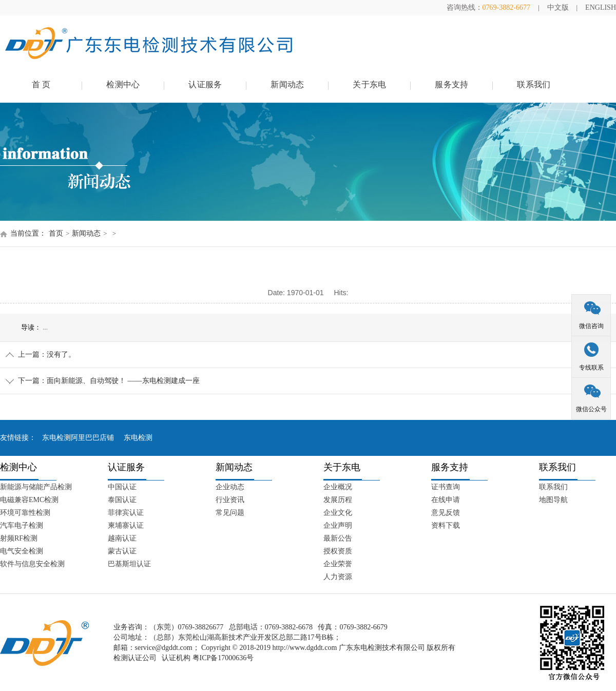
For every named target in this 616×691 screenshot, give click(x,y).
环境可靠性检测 (25, 513)
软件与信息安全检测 (32, 564)
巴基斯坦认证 (129, 564)
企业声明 (338, 525)
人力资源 (338, 577)
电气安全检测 (22, 551)
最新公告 (338, 538)
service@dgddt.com (164, 648)
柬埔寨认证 (126, 525)
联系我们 (534, 84)
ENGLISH (601, 7)
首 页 (41, 84)
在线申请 (446, 500)
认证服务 (205, 84)
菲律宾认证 (126, 513)
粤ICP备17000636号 (223, 658)
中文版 (558, 7)
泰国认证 (122, 500)
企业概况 (338, 487)
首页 (56, 233)
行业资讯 (230, 500)
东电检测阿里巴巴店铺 (78, 438)
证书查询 (446, 487)
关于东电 (369, 84)
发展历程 (338, 500)
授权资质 (338, 551)
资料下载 (446, 525)
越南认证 (122, 538)
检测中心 (123, 84)
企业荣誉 (338, 564)
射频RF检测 (19, 538)
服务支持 (451, 84)
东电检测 (138, 438)
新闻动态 (287, 84)
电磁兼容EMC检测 (29, 500)
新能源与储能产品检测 (36, 487)
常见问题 (230, 513)
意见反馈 (446, 513)
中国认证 (122, 487)
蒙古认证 (122, 551)
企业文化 (338, 513)
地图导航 (553, 500)
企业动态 (230, 487)
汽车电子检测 (22, 525)
